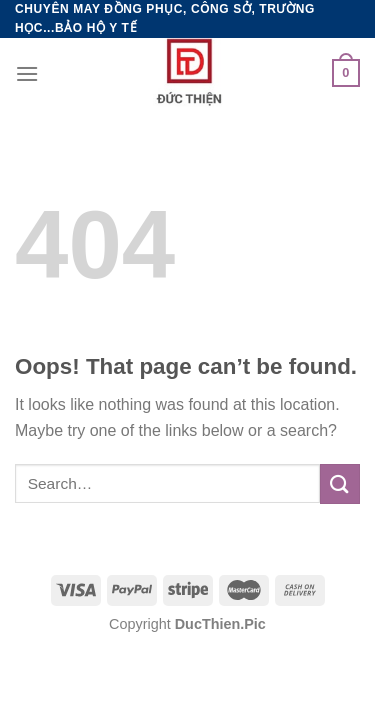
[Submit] (340, 483)
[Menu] (27, 73)
